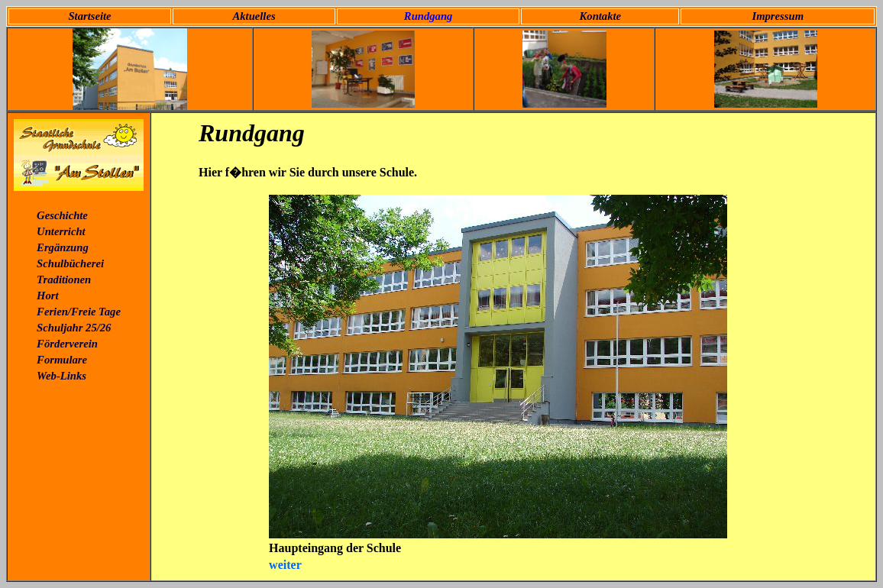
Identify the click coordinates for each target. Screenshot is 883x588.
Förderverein (67, 344)
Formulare (62, 360)
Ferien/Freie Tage (79, 312)
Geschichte (62, 215)
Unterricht (61, 231)
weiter (285, 565)
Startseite (89, 16)
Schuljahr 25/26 (74, 328)
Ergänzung (63, 247)
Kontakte (601, 16)
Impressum (778, 16)
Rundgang (429, 16)
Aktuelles (254, 16)
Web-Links (61, 376)
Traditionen (64, 279)
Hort (48, 296)
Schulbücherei (70, 263)
